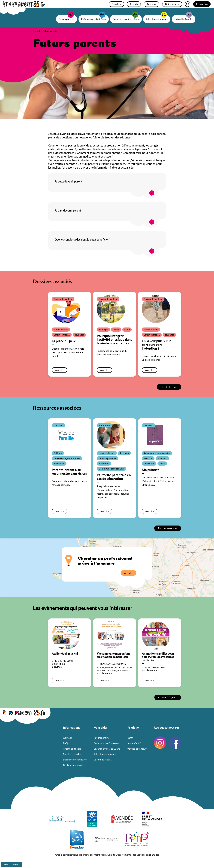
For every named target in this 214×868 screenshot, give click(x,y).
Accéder (128, 573)
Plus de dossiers (169, 387)
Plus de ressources (168, 528)
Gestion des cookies (11, 864)
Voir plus (59, 370)
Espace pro (202, 4)
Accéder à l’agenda (168, 697)
